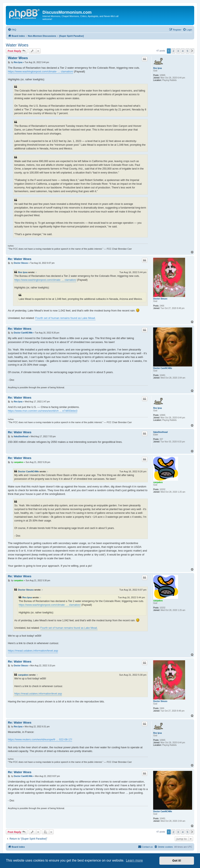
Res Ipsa (157, 68)
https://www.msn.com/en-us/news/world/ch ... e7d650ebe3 (43, 411)
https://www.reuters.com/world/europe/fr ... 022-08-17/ (40, 739)
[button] (192, 51)
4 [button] (183, 51)
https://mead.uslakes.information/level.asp (33, 651)
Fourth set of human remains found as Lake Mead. (65, 318)
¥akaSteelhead (160, 432)
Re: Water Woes (20, 259)
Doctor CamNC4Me (163, 368)
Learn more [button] (134, 860)
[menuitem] (12, 30)
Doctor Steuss (160, 299)
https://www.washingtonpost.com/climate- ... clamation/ (41, 71)
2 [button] (173, 51)
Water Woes (17, 45)
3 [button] (178, 51)
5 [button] (187, 51)
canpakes (158, 482)
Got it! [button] (177, 861)
